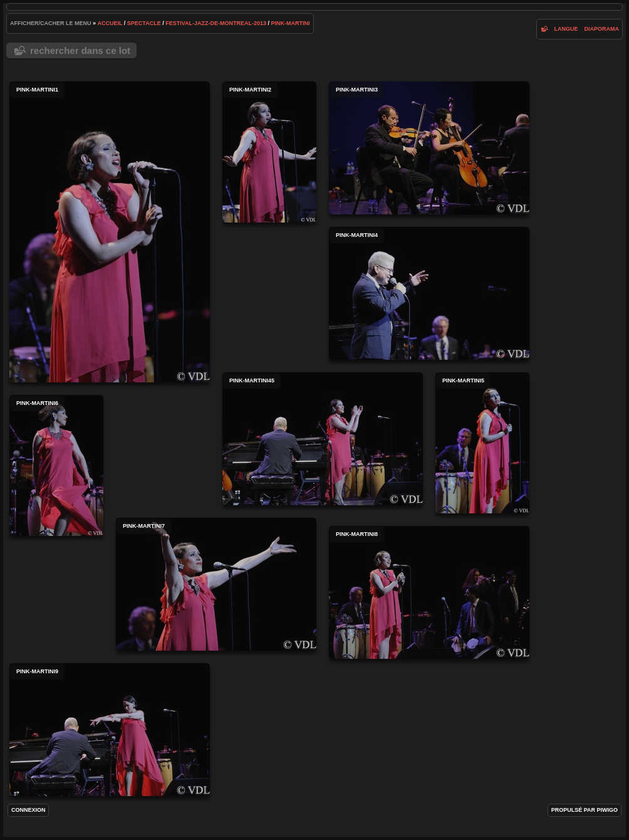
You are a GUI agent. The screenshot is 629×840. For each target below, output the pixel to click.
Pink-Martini (291, 23)
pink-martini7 (216, 584)
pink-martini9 (110, 730)
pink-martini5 (482, 443)
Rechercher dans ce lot (80, 50)
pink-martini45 (323, 439)
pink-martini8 (429, 592)
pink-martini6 (56, 465)
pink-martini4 (429, 293)
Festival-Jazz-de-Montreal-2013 (216, 23)
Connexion (29, 810)
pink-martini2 (269, 152)
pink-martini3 (429, 148)
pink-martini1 (110, 232)
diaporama (602, 29)
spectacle (144, 23)
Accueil (110, 23)
